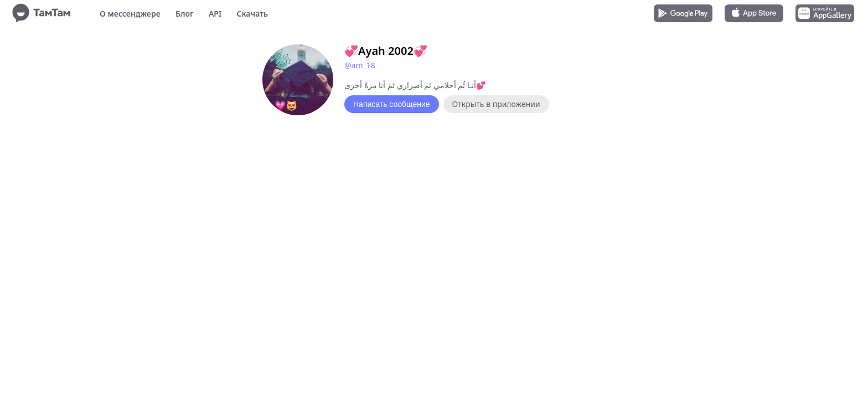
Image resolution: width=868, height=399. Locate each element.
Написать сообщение (392, 104)
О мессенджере (130, 14)
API (215, 14)
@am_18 (360, 65)
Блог (184, 14)
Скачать (252, 14)
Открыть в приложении (496, 104)
